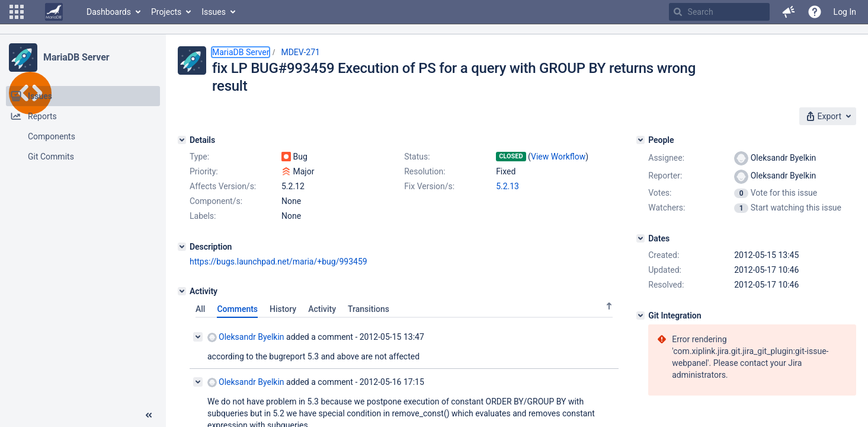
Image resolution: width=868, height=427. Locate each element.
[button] (17, 12)
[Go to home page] (54, 12)
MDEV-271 (300, 52)
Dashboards (109, 12)
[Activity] (182, 291)
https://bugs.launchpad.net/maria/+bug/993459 (278, 262)
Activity (322, 309)
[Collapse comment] (198, 337)
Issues (214, 12)
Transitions (369, 309)
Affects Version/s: (223, 186)
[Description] (182, 247)
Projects (166, 12)
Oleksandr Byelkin (246, 337)
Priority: (204, 171)
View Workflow (558, 157)
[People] (640, 140)
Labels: (203, 216)
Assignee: (666, 158)
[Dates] (640, 238)
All (200, 309)
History (283, 309)
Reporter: (665, 176)
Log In (845, 12)
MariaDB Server (76, 57)
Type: (199, 157)
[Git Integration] (640, 316)
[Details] (182, 140)
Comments (237, 309)
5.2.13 (507, 186)
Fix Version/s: (429, 186)
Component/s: (216, 201)
